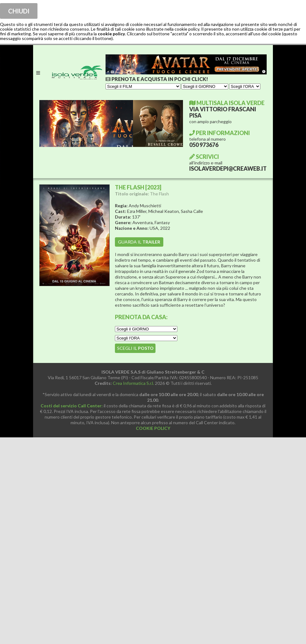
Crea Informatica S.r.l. (133, 383)
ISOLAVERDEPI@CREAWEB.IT (228, 169)
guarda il (139, 242)
